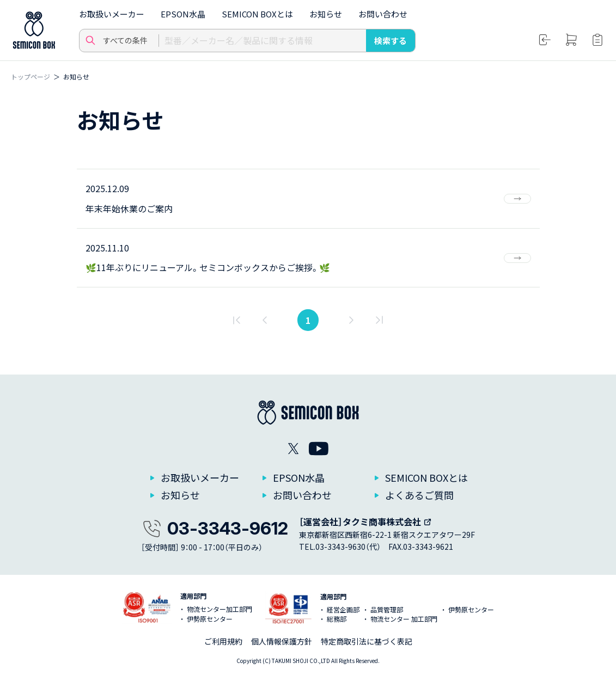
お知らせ (326, 14)
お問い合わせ (383, 14)
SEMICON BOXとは (257, 14)
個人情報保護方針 (282, 641)
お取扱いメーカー (112, 14)
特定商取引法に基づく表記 (367, 641)
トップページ (31, 76)
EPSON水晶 (183, 14)
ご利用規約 (223, 641)
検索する (391, 41)
